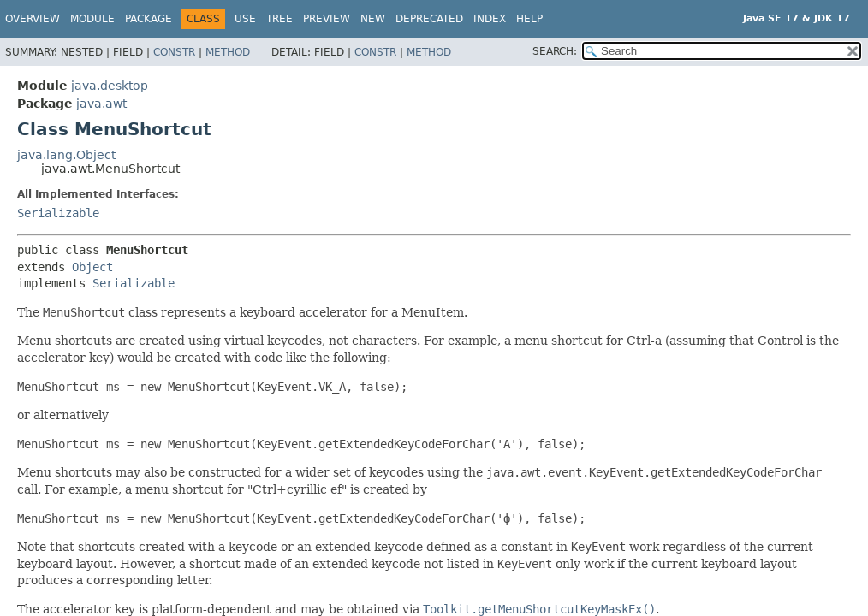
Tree (279, 19)
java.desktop (110, 86)
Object (92, 267)
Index (490, 19)
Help (529, 19)
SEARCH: (555, 51)
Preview (327, 19)
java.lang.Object (66, 155)
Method (228, 52)
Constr (174, 52)
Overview (33, 19)
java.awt (101, 104)
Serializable (58, 213)
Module (92, 19)
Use (245, 19)
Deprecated (429, 19)
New (373, 19)
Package (149, 19)
